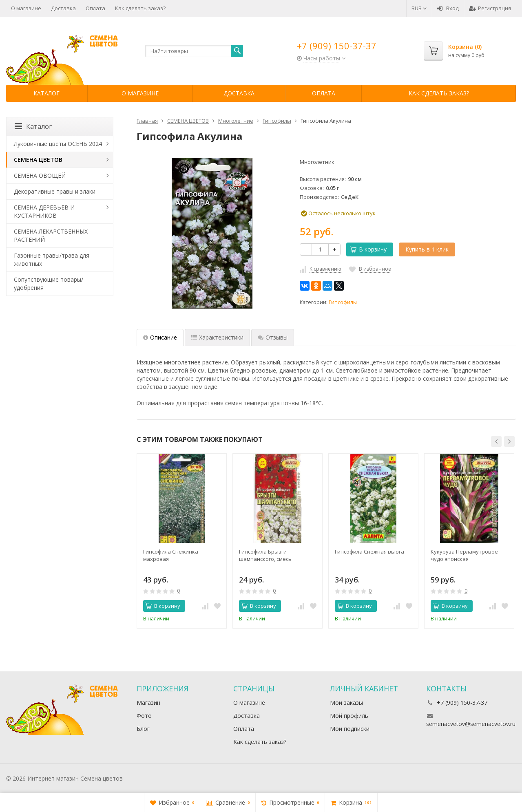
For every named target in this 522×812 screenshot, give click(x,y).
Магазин (148, 703)
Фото (144, 716)
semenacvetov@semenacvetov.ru (471, 724)
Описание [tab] (160, 337)
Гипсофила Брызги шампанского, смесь (265, 555)
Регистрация (490, 8)
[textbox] (194, 51)
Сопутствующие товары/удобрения (49, 284)
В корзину (368, 249)
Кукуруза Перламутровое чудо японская (464, 555)
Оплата (95, 8)
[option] (182, 541)
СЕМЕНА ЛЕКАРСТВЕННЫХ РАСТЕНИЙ (51, 235)
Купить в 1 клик (427, 249)
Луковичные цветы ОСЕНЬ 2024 (58, 144)
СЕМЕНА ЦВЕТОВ (38, 160)
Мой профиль (349, 716)
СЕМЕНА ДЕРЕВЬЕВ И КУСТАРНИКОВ (44, 211)
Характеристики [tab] (217, 337)
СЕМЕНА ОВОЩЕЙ (40, 175)
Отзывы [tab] (273, 337)
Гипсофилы (343, 302)
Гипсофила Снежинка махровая (171, 555)
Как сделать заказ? (140, 8)
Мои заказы (346, 703)
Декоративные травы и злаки (55, 191)
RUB (419, 8)
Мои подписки (350, 729)
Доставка (63, 8)
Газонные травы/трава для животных (52, 259)
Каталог (46, 93)
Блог (143, 729)
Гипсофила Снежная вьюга (369, 552)
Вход (448, 8)
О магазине (26, 8)
